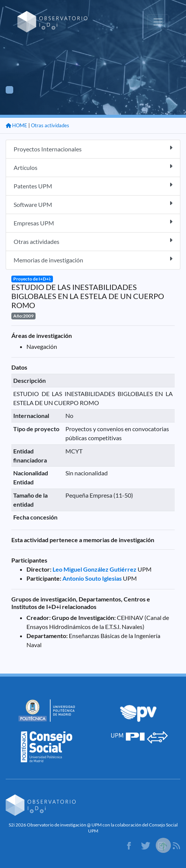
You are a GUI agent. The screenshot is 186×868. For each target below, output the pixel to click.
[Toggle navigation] (158, 22)
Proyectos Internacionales (93, 149)
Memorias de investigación (93, 260)
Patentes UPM (93, 186)
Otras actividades (50, 125)
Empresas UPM (93, 223)
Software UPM (93, 204)
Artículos (93, 167)
